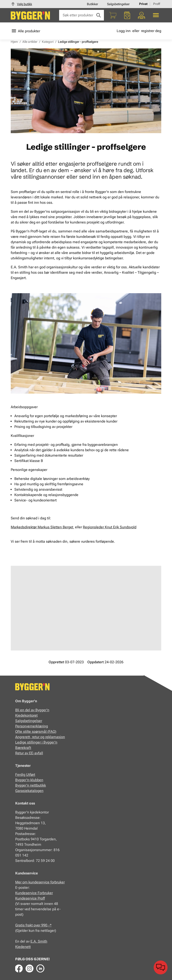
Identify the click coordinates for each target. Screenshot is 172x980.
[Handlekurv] (113, 15)
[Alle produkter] (156, 15)
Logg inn (124, 31)
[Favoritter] (127, 15)
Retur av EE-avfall (29, 753)
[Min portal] (142, 15)
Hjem (14, 42)
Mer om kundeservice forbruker (40, 882)
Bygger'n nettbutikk (31, 785)
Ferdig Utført (25, 775)
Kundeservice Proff (30, 898)
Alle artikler (30, 42)
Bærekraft (23, 748)
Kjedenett (23, 947)
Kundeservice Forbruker (34, 893)
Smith (43, 941)
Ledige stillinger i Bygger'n (36, 742)
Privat (143, 4)
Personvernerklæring (32, 726)
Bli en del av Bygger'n (32, 710)
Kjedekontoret (26, 715)
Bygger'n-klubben (29, 780)
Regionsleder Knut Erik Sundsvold (110, 527)
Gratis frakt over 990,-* (33, 925)
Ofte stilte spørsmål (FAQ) (36, 732)
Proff (157, 4)
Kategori (48, 42)
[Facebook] (19, 968)
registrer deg (151, 31)
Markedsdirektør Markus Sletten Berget (42, 527)
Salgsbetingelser (118, 4)
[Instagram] (30, 968)
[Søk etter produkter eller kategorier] (82, 15)
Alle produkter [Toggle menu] (25, 31)
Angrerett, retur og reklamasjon (40, 737)
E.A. (34, 941)
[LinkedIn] (40, 968)
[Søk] (99, 15)
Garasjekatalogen (29, 791)
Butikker (92, 4)
